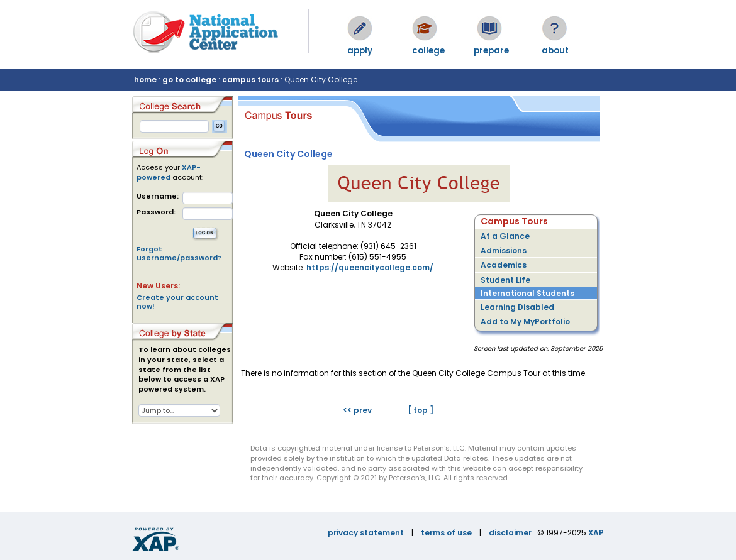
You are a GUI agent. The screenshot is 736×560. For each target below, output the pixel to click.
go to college (189, 80)
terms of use (446, 533)
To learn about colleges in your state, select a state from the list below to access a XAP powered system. (185, 370)
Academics (504, 265)
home (145, 80)
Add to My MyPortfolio (525, 321)
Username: (158, 196)
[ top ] (421, 410)
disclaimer (510, 533)
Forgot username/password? (179, 253)
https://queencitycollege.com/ (370, 267)
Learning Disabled (517, 307)
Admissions (504, 250)
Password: (156, 212)
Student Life (505, 280)
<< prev (357, 410)
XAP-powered (169, 172)
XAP (596, 533)
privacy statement (366, 533)
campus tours (250, 80)
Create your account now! (177, 302)
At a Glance (505, 236)
